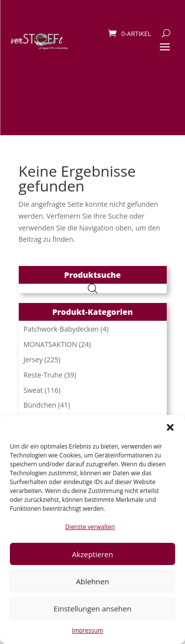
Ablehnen (92, 581)
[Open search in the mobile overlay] (93, 288)
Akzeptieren (92, 554)
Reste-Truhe (43, 375)
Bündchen (40, 405)
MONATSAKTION (51, 344)
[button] (170, 427)
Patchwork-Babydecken (61, 329)
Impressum (88, 630)
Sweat (33, 390)
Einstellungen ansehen (93, 608)
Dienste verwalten (90, 527)
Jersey (33, 360)
